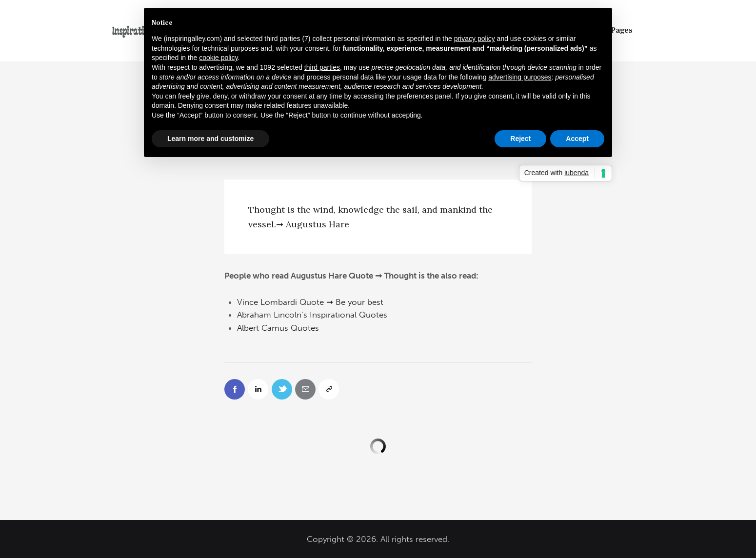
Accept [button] (577, 139)
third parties (322, 67)
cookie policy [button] (218, 58)
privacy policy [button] (475, 39)
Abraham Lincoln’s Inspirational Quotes (312, 315)
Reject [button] (520, 139)
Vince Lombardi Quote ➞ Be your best (310, 302)
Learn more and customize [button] (210, 139)
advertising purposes (520, 77)
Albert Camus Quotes (278, 328)
